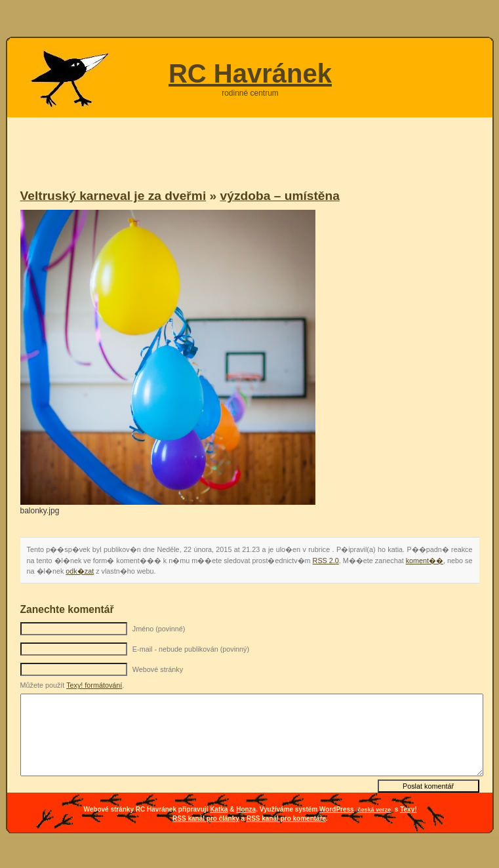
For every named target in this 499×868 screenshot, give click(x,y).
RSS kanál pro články (206, 819)
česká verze (374, 810)
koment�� (425, 561)
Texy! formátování (94, 685)
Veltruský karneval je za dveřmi (113, 196)
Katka (219, 809)
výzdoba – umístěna (280, 196)
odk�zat (80, 571)
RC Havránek (250, 73)
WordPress (337, 809)
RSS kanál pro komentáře (286, 819)
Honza (246, 809)
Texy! (408, 809)
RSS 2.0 (326, 561)
